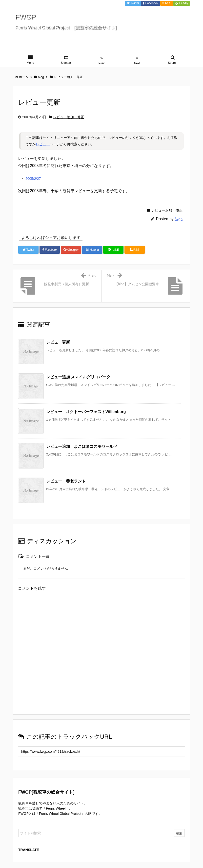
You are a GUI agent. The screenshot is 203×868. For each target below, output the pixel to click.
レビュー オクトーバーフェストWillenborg (86, 412)
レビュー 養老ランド (66, 481)
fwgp (179, 219)
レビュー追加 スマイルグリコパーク (78, 377)
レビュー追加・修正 (69, 117)
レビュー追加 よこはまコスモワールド (82, 446)
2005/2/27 (33, 179)
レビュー (43, 144)
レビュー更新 (58, 342)
